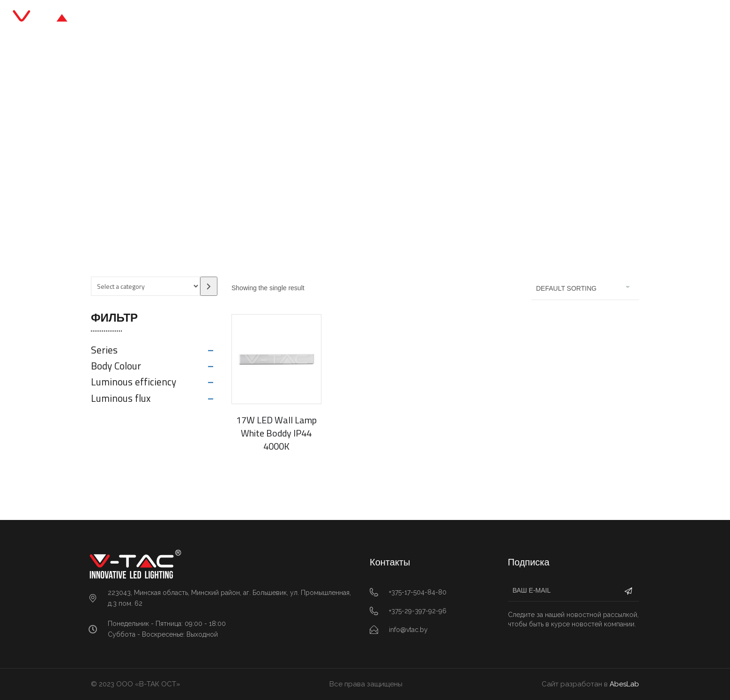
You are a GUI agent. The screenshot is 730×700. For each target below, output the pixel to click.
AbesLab (624, 684)
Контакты (472, 19)
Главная (255, 19)
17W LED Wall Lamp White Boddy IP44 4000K (276, 433)
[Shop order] (585, 288)
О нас (425, 19)
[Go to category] (209, 286)
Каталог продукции (325, 19)
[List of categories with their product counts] (145, 286)
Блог (388, 19)
